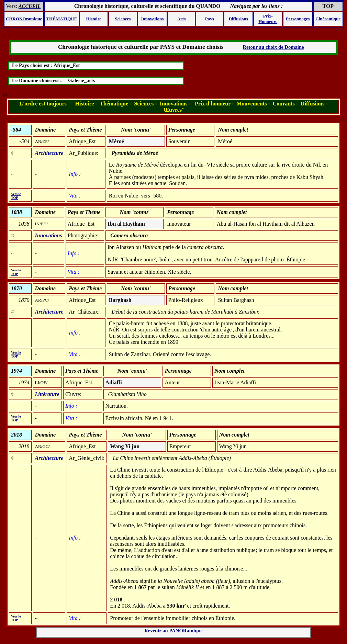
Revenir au (173, 631)
